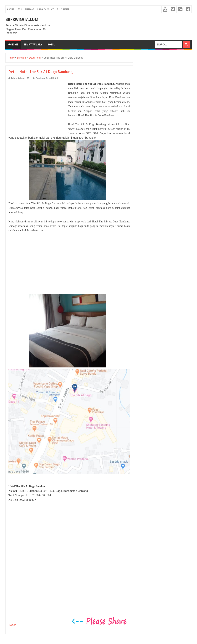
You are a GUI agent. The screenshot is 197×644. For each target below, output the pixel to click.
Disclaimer (63, 9)
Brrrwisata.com (22, 19)
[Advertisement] (37, 106)
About (11, 9)
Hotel (51, 44)
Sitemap (29, 9)
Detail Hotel (52, 78)
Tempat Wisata (33, 44)
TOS (20, 9)
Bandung (40, 78)
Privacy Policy (45, 9)
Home (13, 44)
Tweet (12, 625)
